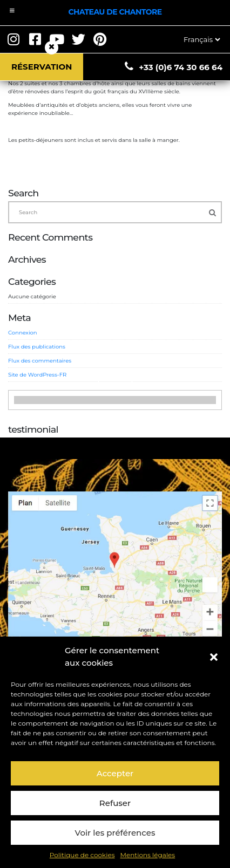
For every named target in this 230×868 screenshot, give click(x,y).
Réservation (42, 67)
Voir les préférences (115, 833)
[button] (214, 657)
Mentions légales (148, 855)
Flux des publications (37, 347)
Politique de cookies (82, 855)
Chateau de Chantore (115, 12)
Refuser (115, 803)
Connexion (23, 333)
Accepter (115, 773)
